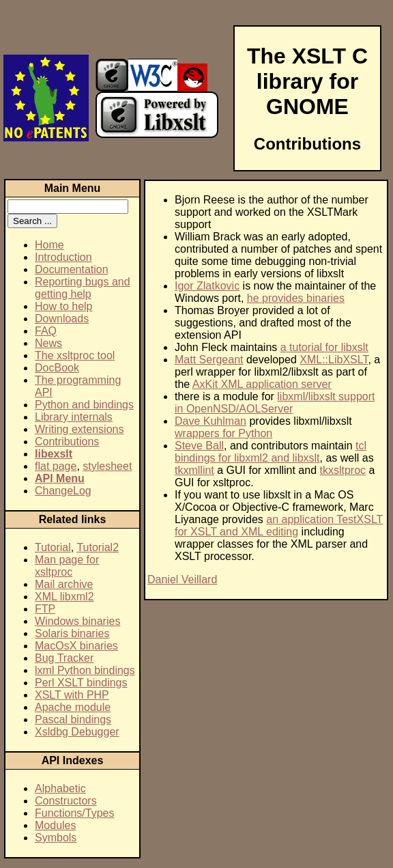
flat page (56, 466)
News (48, 343)
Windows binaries (77, 621)
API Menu (60, 478)
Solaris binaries (72, 633)
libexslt (54, 454)
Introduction (63, 257)
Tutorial (53, 547)
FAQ (46, 331)
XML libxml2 (64, 597)
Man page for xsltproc (67, 566)
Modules (55, 825)
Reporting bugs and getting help (83, 288)
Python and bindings (84, 405)
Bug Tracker (64, 658)
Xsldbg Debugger (77, 732)
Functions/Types (75, 813)
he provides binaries (296, 298)
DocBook (57, 368)
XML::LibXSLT (334, 360)
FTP (45, 609)
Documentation (72, 269)
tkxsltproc (343, 470)
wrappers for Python (223, 433)
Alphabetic (60, 788)
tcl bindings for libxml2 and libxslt (271, 452)
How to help (64, 306)
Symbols (56, 838)
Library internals (74, 417)
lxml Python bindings (85, 670)
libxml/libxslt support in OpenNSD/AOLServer (275, 403)
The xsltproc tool (75, 355)
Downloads (62, 319)
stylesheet (107, 466)
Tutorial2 (98, 547)
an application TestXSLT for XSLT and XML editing (279, 526)
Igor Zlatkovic (207, 286)
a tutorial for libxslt (324, 347)
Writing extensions (79, 429)
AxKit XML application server (262, 384)
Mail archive (64, 584)
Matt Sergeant (209, 360)
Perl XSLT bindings (81, 683)
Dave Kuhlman (210, 421)
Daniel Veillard (182, 579)
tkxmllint (194, 470)
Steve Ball (199, 446)
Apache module (73, 707)
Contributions (67, 442)
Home (49, 245)
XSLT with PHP (72, 695)
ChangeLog (63, 491)
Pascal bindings (73, 719)
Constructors (66, 801)
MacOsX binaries (76, 646)
